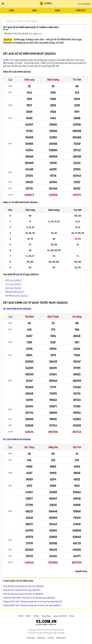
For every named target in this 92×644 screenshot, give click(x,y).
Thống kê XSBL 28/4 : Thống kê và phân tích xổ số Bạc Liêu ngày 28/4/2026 (32, 605)
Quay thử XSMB (60, 616)
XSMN (57, 10)
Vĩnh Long (29, 79)
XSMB (11, 10)
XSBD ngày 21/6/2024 (13, 280)
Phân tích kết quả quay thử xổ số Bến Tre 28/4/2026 (23, 594)
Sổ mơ (72, 616)
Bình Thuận (53, 317)
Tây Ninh (29, 317)
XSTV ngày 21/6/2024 (13, 284)
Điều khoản (61, 638)
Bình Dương (53, 79)
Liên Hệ (51, 638)
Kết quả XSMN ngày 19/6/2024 (17, 439)
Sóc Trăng (29, 447)
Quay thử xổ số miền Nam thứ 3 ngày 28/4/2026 (22, 590)
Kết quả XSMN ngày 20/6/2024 (17, 309)
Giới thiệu (31, 638)
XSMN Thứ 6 (9, 60)
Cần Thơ (77, 447)
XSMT (35, 10)
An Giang (77, 317)
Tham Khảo (46, 616)
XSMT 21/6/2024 (22, 296)
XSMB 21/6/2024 (18, 292)
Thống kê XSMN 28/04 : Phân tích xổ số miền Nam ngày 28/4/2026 (29, 598)
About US (41, 638)
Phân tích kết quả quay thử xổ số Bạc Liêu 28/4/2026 (23, 586)
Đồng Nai (53, 447)
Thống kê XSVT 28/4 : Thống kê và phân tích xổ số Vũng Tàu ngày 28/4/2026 (33, 602)
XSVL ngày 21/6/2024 (13, 288)
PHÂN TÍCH (80, 10)
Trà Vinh (77, 79)
